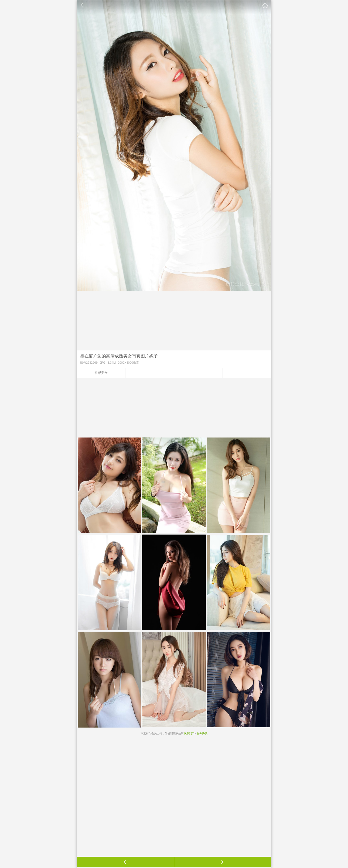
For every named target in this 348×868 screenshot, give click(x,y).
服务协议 (202, 733)
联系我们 (189, 733)
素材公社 (265, 5)
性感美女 (101, 373)
